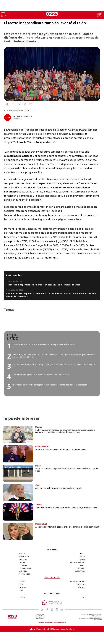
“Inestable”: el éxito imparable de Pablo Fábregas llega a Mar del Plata (66, 507)
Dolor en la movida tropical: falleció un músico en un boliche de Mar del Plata (67, 470)
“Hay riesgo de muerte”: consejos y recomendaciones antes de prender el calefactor (50, 385)
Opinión (82, 557)
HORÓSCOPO (81, 584)
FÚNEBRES (82, 587)
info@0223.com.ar (40, 614)
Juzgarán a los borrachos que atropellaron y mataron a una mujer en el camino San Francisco (54, 365)
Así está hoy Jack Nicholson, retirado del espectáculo (59, 488)
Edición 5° (23, 562)
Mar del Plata (24, 557)
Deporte (82, 559)
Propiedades (80, 568)
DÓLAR (21, 584)
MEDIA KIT (22, 598)
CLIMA (21, 590)
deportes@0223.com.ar (40, 616)
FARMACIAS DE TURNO (78, 581)
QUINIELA (22, 581)
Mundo (82, 554)
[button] (19, 104)
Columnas (23, 565)
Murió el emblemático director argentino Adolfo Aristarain (61, 449)
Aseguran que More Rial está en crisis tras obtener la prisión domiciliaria (67, 527)
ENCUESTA (22, 587)
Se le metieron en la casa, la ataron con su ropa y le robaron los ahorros (44, 344)
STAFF (83, 598)
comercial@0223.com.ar (40, 617)
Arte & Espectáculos (78, 562)
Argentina (23, 571)
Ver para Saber (24, 574)
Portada (22, 554)
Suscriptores (80, 571)
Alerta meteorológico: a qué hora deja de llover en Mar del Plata (41, 375)
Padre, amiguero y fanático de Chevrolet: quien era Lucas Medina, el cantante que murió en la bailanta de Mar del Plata (54, 356)
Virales (83, 565)
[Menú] (3, 13)
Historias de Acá (25, 568)
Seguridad (23, 559)
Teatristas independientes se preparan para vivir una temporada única (43, 285)
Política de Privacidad (98, 620)
